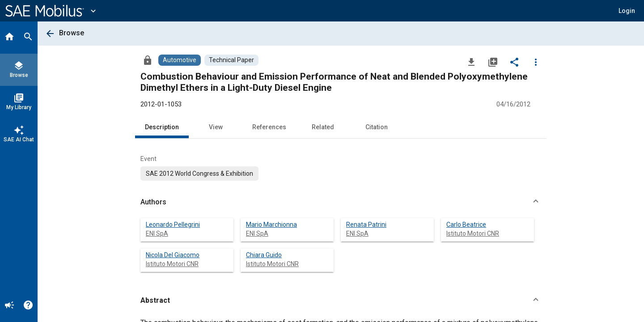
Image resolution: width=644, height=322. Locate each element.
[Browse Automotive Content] (180, 60)
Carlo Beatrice (466, 225)
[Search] (28, 38)
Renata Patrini (366, 225)
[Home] (9, 38)
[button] (627, 11)
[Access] (148, 60)
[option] (199, 174)
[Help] (28, 306)
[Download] (471, 62)
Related (323, 127)
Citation (377, 127)
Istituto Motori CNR (473, 233)
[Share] (514, 62)
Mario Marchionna (271, 225)
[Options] (536, 62)
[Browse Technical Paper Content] (231, 60)
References (269, 127)
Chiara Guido (264, 255)
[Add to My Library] (493, 62)
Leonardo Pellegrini (173, 225)
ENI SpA (157, 233)
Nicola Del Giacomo (173, 255)
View (216, 127)
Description (162, 127)
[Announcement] (9, 306)
